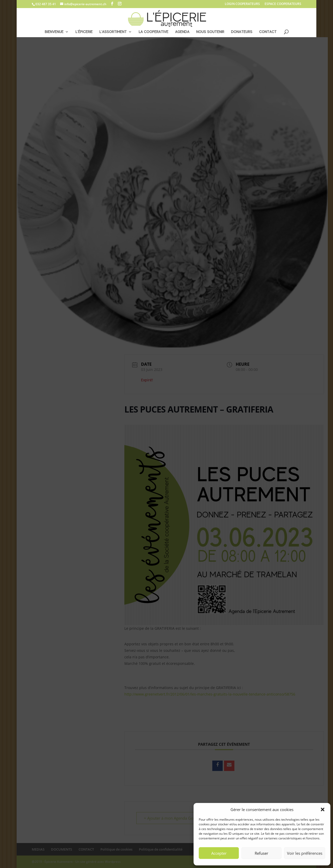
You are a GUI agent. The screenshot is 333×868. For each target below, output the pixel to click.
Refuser (261, 853)
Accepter (219, 853)
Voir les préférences (305, 853)
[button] (323, 809)
